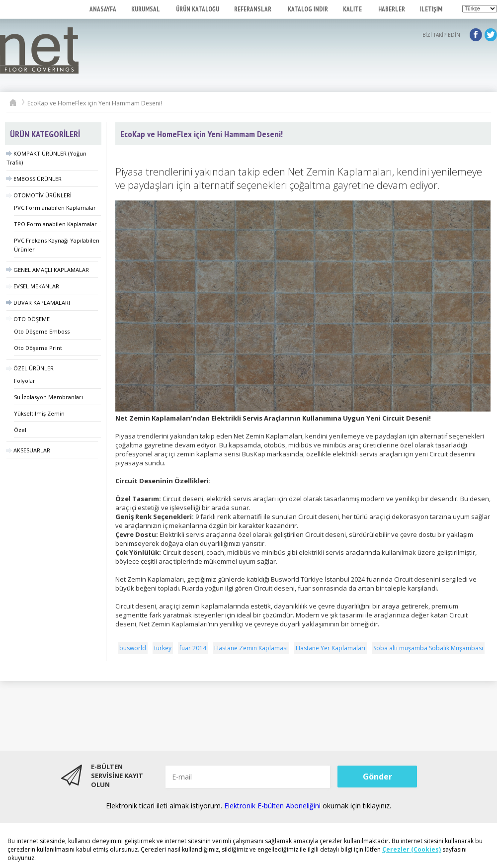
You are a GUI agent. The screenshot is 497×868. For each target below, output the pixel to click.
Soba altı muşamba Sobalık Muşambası (428, 648)
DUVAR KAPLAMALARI (38, 303)
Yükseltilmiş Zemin (39, 413)
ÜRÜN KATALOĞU (198, 9)
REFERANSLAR (253, 9)
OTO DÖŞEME (28, 319)
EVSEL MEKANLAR (33, 286)
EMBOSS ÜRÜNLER (34, 179)
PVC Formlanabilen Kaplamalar (55, 208)
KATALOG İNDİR (308, 9)
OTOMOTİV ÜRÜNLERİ (39, 195)
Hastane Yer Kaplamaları (331, 648)
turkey (163, 648)
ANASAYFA (103, 9)
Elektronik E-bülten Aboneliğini (273, 806)
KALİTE (353, 9)
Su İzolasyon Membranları (48, 397)
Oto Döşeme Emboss (42, 331)
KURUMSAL (146, 9)
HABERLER (392, 9)
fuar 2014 (193, 648)
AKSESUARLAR (28, 450)
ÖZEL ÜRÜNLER (30, 368)
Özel (20, 430)
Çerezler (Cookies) (412, 849)
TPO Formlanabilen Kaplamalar (55, 224)
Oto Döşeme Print (38, 348)
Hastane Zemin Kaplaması (251, 648)
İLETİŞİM (431, 9)
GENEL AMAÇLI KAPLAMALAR (48, 270)
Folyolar (25, 381)
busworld (133, 648)
